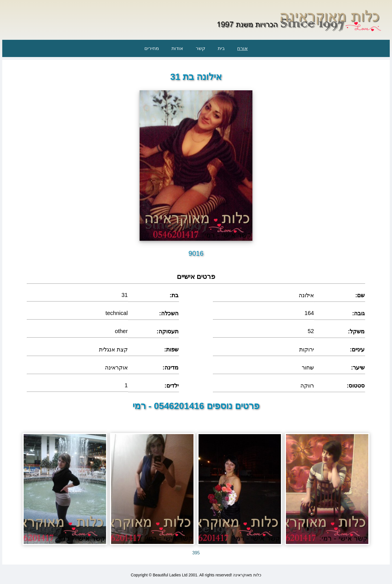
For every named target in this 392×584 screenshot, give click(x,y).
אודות (177, 48)
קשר (201, 48)
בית (221, 48)
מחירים (152, 48)
